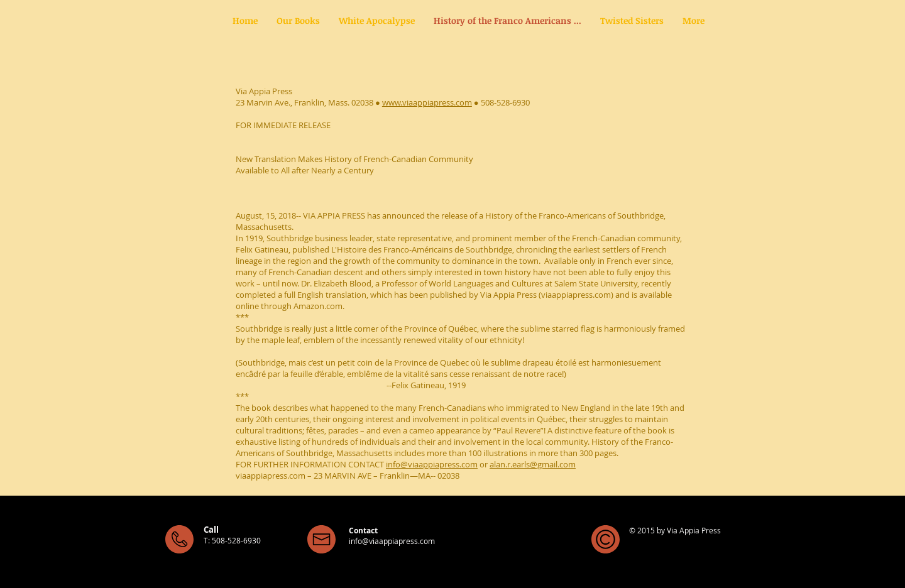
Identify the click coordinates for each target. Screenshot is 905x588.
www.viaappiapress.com (427, 102)
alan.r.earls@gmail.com (533, 464)
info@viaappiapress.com (432, 464)
